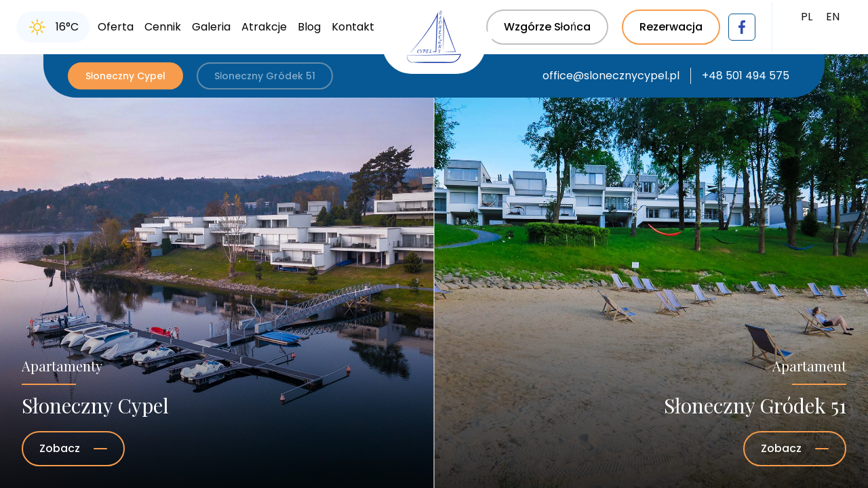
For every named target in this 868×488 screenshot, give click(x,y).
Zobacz (73, 448)
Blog (309, 27)
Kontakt (353, 27)
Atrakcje (264, 27)
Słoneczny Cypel (125, 76)
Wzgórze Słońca (547, 27)
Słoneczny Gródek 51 (265, 76)
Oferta (116, 27)
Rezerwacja (671, 27)
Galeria (211, 27)
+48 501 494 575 (746, 76)
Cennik (163, 27)
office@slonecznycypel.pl (611, 76)
